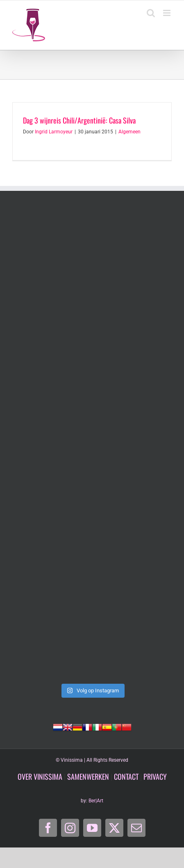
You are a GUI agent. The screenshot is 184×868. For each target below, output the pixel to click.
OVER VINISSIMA (40, 776)
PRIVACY (155, 776)
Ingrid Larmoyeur (54, 132)
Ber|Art (96, 801)
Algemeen (129, 132)
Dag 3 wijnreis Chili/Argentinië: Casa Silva (79, 120)
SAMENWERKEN (88, 776)
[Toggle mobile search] (151, 13)
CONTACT (126, 776)
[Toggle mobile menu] (167, 13)
